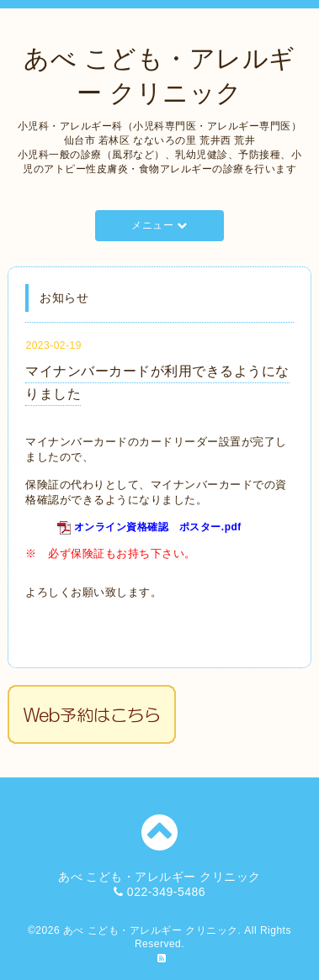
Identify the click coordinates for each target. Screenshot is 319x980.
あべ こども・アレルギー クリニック (151, 930)
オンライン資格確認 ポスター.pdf (158, 527)
